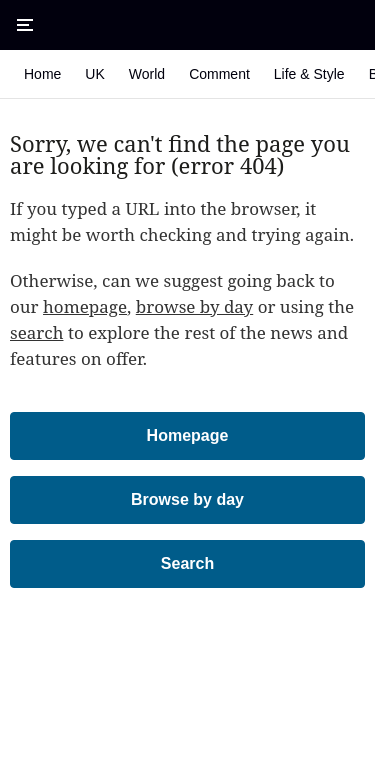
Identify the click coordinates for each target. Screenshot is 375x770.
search (37, 332)
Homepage (188, 435)
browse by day (195, 306)
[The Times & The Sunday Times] (188, 25)
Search (187, 563)
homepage (85, 306)
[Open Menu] (25, 25)
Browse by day (187, 499)
